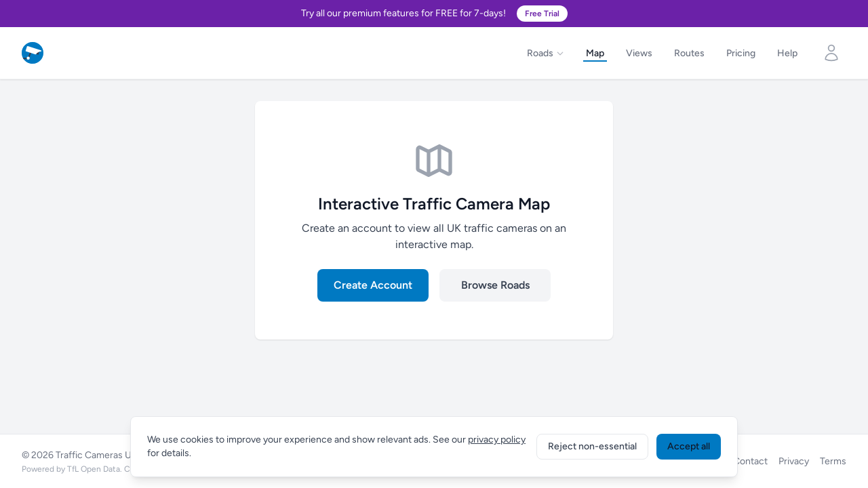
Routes (689, 53)
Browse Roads (495, 285)
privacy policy (497, 440)
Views (639, 53)
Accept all (689, 446)
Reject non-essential (592, 446)
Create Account (373, 285)
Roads (546, 53)
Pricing (741, 53)
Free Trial (542, 14)
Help (787, 53)
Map (595, 53)
